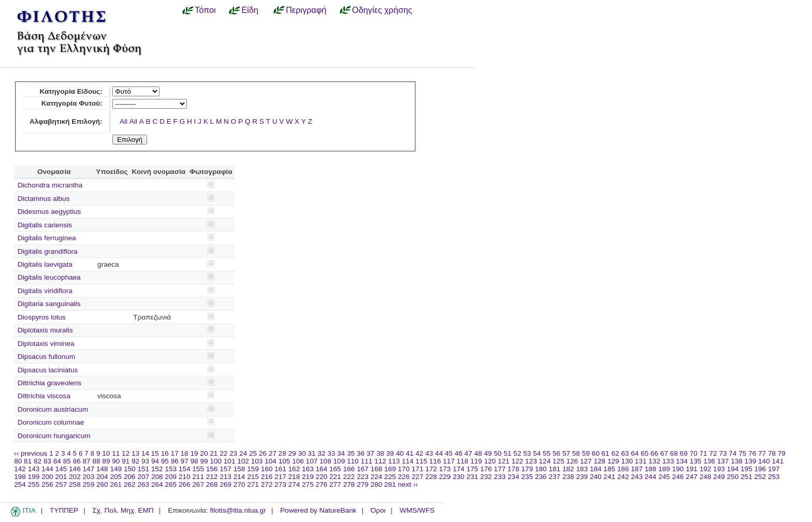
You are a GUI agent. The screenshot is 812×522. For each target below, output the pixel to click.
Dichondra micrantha (50, 185)
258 (75, 484)
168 (376, 469)
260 (102, 484)
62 (615, 453)
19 (194, 453)
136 (709, 461)
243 (637, 477)
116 (435, 461)
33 (331, 453)
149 (116, 469)
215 (253, 477)
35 (351, 453)
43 (429, 453)
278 (349, 484)
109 (339, 461)
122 (518, 461)
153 (171, 469)
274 (294, 484)
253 (774, 477)
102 (243, 461)
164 (322, 469)
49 (488, 453)
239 (582, 477)
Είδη (250, 10)
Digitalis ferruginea (47, 238)
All (124, 121)
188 (651, 469)
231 (473, 477)
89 (106, 461)
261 (116, 484)
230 (459, 477)
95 (165, 461)
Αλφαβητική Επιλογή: (66, 121)
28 (282, 453)
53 (527, 453)
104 (271, 461)
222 (349, 477)
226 (404, 477)
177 (500, 469)
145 (61, 469)
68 (674, 453)
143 (34, 469)
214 (240, 477)
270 (240, 484)
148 (102, 469)
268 (212, 484)
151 (143, 469)
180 (541, 469)
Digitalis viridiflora (45, 291)
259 (89, 484)
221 (335, 477)
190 (678, 469)
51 (507, 453)
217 (280, 477)
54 (537, 453)
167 (363, 469)
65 (644, 453)
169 (390, 469)
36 (361, 453)
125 (559, 461)
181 (554, 469)
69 (684, 453)
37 (371, 453)
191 (692, 469)
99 (204, 461)
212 (212, 477)
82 (38, 461)
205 (116, 477)
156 (212, 469)
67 (664, 453)
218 (294, 477)
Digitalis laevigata (45, 264)
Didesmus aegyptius (49, 212)
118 (463, 461)
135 (696, 461)
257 (61, 484)
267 (198, 484)
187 (637, 469)
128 (599, 461)
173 (445, 469)
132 (654, 461)
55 (547, 453)
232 (486, 477)
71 (704, 453)
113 (394, 461)
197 (774, 469)
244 (651, 477)
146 (75, 469)
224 (376, 477)
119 (476, 461)
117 (449, 461)
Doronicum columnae (51, 422)
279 (363, 484)
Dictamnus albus (44, 199)
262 (130, 484)
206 (130, 477)
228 (431, 477)
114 (408, 461)
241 (609, 477)
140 (764, 461)
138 (737, 461)
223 (363, 477)
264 (157, 484)
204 (102, 477)
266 (185, 484)
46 (459, 453)
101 (230, 461)
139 (751, 461)
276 (322, 484)
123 (531, 461)
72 (713, 453)
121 (504, 461)
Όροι (378, 510)
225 (390, 477)
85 (67, 461)
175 (473, 469)
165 (335, 469)
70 (694, 453)
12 (126, 453)
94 (155, 461)
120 (490, 461)
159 (253, 469)
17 (175, 453)
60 (596, 453)
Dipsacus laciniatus (48, 370)
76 (752, 453)
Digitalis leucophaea (49, 277)
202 (75, 477)
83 (47, 461)
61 (606, 453)
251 (746, 477)
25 (253, 453)
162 (294, 469)
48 (478, 453)
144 (47, 469)
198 (20, 477)
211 (198, 477)
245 (664, 477)
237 (554, 477)
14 (145, 453)
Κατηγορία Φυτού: (72, 103)
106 (298, 461)
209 (171, 477)
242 (623, 477)
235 (527, 477)
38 (380, 453)
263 (143, 484)
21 (214, 453)
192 (706, 469)
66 (654, 453)
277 (335, 484)
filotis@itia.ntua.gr (238, 510)
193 (719, 469)
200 (47, 477)
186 (623, 469)
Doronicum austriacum (53, 409)
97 (185, 461)
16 (165, 453)
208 (157, 477)
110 (353, 461)
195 (746, 469)
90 (116, 461)
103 (257, 461)
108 (325, 461)
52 (517, 453)
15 (155, 453)
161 (280, 469)
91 (126, 461)
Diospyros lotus (42, 317)
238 (568, 477)
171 (418, 469)
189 (664, 469)
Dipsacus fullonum (46, 357)
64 (635, 453)
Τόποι (205, 10)
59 (586, 453)
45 (449, 453)
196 (760, 469)
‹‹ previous (31, 453)
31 (311, 453)
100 (216, 461)
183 (582, 469)
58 (576, 453)
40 (400, 453)
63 (625, 453)
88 (96, 461)
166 (349, 469)
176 (486, 469)
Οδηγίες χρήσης (382, 10)
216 (267, 477)
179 (527, 469)
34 (341, 453)
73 (723, 453)
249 (719, 477)
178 (513, 469)
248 (706, 477)
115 (421, 461)
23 (233, 453)
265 (171, 484)
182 (568, 469)
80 (18, 461)
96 (175, 461)
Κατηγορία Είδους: (71, 91)
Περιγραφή (306, 10)
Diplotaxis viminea (46, 344)
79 (782, 453)
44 (439, 453)
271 (253, 484)
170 (404, 469)
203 (89, 477)
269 (226, 484)
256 (47, 484)
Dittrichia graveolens (49, 383)
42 (419, 453)
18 (185, 453)
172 (431, 469)
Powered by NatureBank (318, 510)
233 (500, 477)
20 (204, 453)
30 (302, 453)
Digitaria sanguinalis (49, 304)
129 (613, 461)
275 (308, 484)
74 (733, 453)
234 (513, 477)
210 (185, 477)
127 (586, 461)
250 (733, 477)
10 (106, 453)
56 (556, 453)
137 (723, 461)
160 (267, 469)
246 (678, 477)
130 (627, 461)
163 (308, 469)
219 (308, 477)
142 (20, 469)
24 (243, 453)
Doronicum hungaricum (54, 436)
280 (376, 484)
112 (380, 461)
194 (733, 469)
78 (772, 453)
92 (135, 461)
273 (280, 484)
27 (273, 453)
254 (20, 484)
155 (198, 469)
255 (34, 484)
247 (692, 477)
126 (572, 461)
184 (596, 469)
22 (223, 453)
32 (321, 453)
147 (89, 469)
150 (130, 469)
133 (668, 461)
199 (34, 477)
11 (116, 453)
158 (240, 469)
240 (596, 477)
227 (418, 477)
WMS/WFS (417, 510)
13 (135, 453)
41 (409, 453)
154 (185, 469)
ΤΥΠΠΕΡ (64, 510)
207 (143, 477)
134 (682, 461)
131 (641, 461)
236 (541, 477)
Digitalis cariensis (45, 225)
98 (194, 461)
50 (498, 453)
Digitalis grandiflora (48, 251)
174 (459, 469)
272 (267, 484)
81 (28, 461)
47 (468, 453)
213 (226, 477)
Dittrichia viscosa (44, 396)
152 (157, 469)
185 (609, 469)
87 (87, 461)
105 (285, 461)
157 (226, 469)
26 (263, 453)
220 (322, 477)
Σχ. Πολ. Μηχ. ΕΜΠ (123, 510)
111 (366, 461)
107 (312, 461)
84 (57, 461)
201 (61, 477)
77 (762, 453)
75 (742, 453)
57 (566, 453)
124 (545, 461)
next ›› (408, 484)
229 (445, 477)
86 (77, 461)
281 (390, 484)
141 (778, 461)
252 (760, 477)
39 (390, 453)
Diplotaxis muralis (45, 330)
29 (292, 453)
